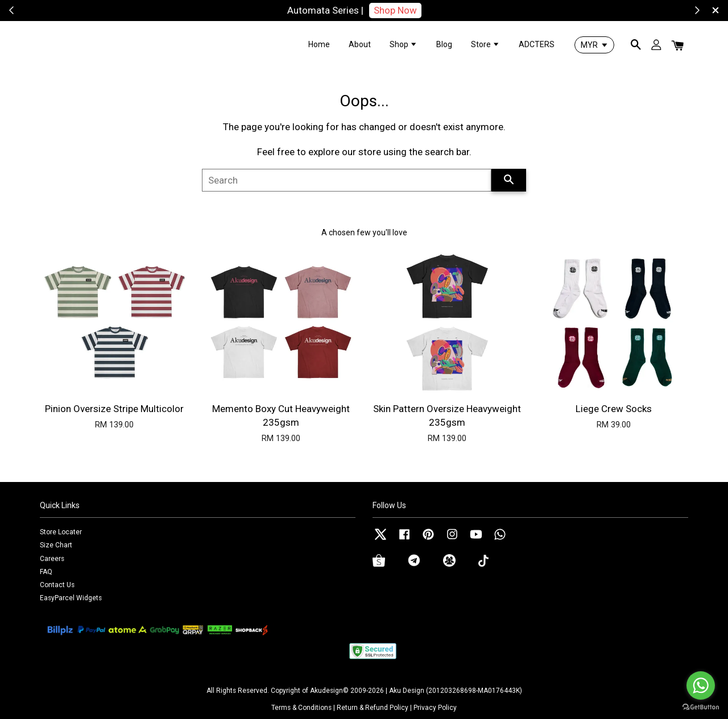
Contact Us (57, 585)
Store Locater (61, 532)
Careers (52, 559)
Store (485, 44)
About (360, 44)
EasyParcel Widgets (71, 598)
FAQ (46, 572)
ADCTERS (537, 44)
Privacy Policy (435, 708)
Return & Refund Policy (373, 708)
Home (319, 44)
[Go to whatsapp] (701, 685)
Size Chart (56, 545)
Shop (404, 44)
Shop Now (395, 10)
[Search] (347, 180)
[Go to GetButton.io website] (701, 707)
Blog (444, 44)
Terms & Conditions (301, 708)
